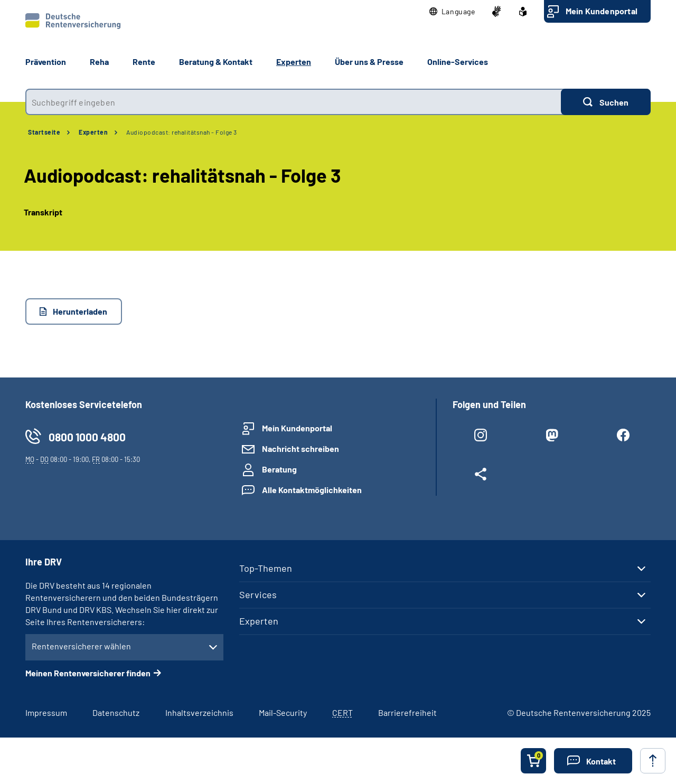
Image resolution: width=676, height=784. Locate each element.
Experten (93, 132)
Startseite (44, 132)
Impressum (46, 712)
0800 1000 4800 (87, 437)
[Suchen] (606, 102)
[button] (452, 12)
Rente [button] (144, 62)
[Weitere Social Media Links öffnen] (480, 476)
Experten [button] (294, 62)
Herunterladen (80, 311)
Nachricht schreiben (301, 448)
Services (258, 594)
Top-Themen (266, 568)
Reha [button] (99, 62)
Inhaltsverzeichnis (199, 712)
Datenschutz (116, 712)
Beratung (279, 469)
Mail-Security (283, 712)
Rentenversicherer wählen (81, 646)
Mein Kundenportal (602, 11)
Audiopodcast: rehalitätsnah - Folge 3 (182, 132)
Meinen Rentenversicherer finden (88, 673)
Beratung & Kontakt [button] (216, 62)
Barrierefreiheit (407, 712)
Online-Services (458, 62)
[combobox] (293, 102)
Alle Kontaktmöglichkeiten (312, 490)
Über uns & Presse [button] (369, 62)
